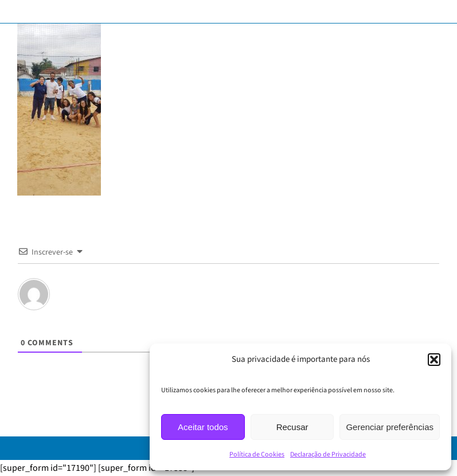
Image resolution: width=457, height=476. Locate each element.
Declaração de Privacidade (328, 454)
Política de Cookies (257, 454)
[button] (434, 360)
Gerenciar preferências (390, 427)
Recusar (292, 427)
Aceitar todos (203, 427)
